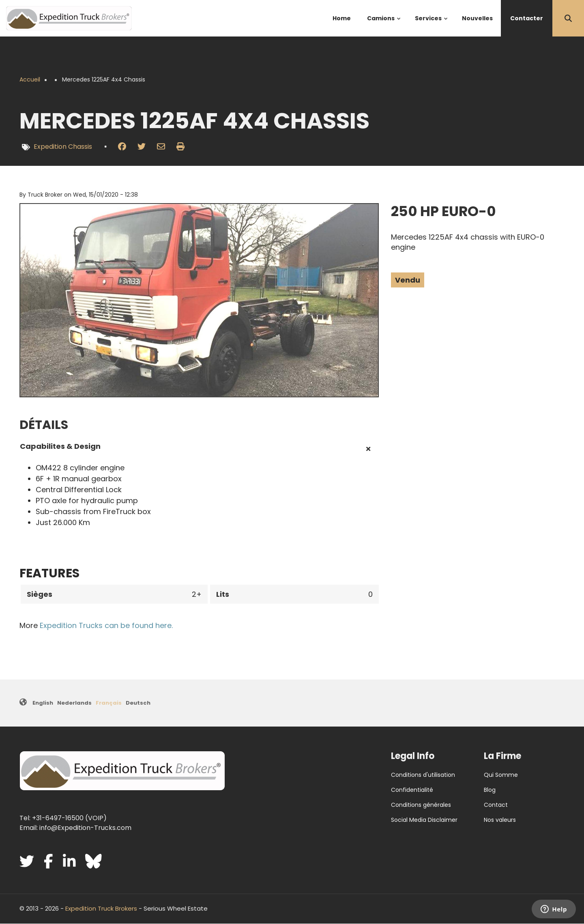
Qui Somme (501, 775)
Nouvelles (477, 18)
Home (342, 18)
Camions (384, 25)
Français (109, 703)
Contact (496, 805)
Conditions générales (421, 805)
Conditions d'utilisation (423, 775)
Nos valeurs (500, 820)
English (43, 703)
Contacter (527, 18)
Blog (490, 790)
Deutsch (138, 703)
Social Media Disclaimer (424, 820)
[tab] (199, 449)
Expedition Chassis (63, 147)
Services (432, 25)
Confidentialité (412, 790)
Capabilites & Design (60, 446)
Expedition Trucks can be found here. (106, 625)
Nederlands (74, 703)
